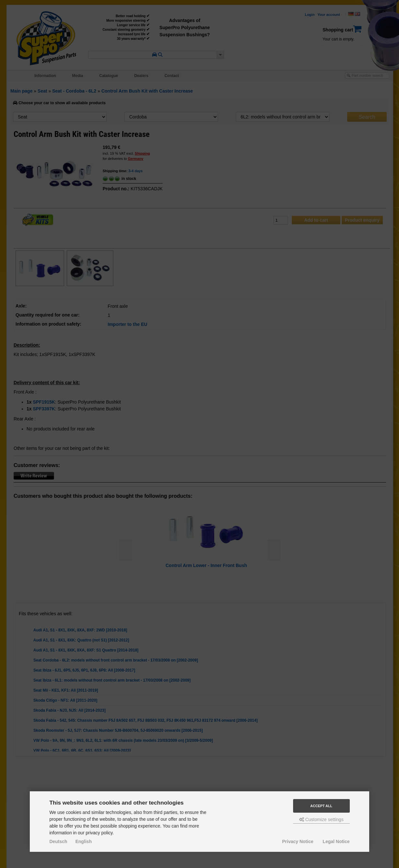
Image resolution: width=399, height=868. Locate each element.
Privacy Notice (298, 841)
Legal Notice (336, 841)
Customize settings (321, 819)
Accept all (321, 806)
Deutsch (58, 841)
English (84, 841)
